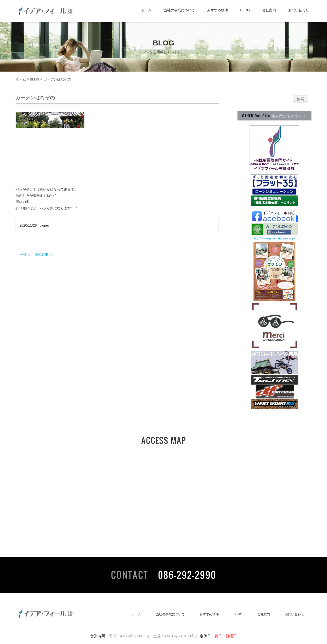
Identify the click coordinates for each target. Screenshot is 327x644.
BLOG (245, 10)
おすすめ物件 (218, 10)
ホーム (146, 10)
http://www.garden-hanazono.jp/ (274, 238)
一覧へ (25, 254)
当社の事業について (179, 10)
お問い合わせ (299, 10)
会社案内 (269, 10)
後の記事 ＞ (44, 254)
